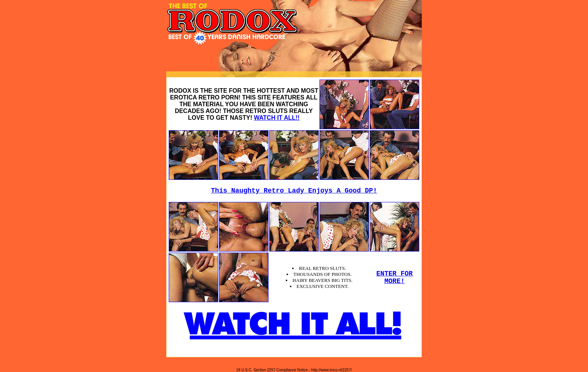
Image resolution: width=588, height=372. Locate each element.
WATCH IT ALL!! (277, 118)
